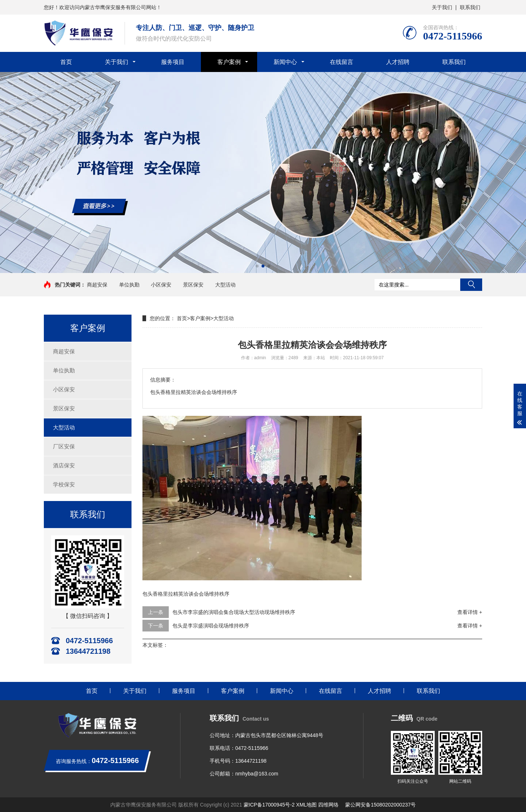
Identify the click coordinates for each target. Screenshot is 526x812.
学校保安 (64, 484)
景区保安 (193, 285)
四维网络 (328, 805)
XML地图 (307, 805)
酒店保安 (64, 465)
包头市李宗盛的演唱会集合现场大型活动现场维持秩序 (234, 612)
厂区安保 (64, 446)
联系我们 (470, 7)
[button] (257, 266)
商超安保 (97, 285)
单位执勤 (129, 285)
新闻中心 (285, 62)
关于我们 (442, 7)
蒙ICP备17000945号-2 (269, 805)
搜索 (471, 285)
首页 (66, 62)
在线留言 (342, 62)
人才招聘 (398, 62)
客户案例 (229, 62)
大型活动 (225, 285)
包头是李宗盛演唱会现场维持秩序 (211, 626)
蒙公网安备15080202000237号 (380, 805)
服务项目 (173, 62)
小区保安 (161, 285)
